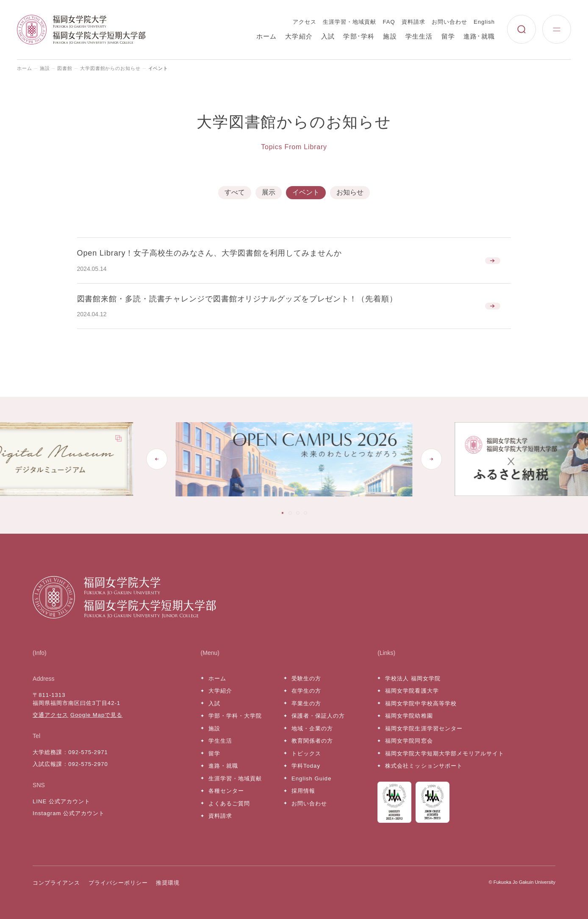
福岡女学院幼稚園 (409, 716)
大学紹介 (299, 36)
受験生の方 (306, 678)
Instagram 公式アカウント (69, 813)
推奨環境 (168, 883)
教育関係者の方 (312, 741)
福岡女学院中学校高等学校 (421, 703)
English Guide (311, 778)
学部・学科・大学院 (235, 716)
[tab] (283, 513)
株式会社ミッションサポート (424, 766)
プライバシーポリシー (118, 883)
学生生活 (419, 36)
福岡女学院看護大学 (412, 691)
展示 (269, 192)
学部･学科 (359, 36)
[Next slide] (431, 459)
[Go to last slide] (157, 459)
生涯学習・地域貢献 (349, 22)
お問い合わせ (449, 22)
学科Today (306, 766)
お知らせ (350, 192)
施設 (390, 36)
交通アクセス (50, 715)
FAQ (389, 22)
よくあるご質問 (229, 803)
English (484, 22)
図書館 (65, 68)
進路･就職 (479, 36)
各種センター (226, 791)
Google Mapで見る (96, 715)
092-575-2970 (88, 764)
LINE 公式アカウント (61, 801)
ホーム (267, 36)
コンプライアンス (56, 883)
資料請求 (413, 22)
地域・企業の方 (312, 728)
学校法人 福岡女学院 (413, 678)
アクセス (305, 22)
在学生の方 (306, 691)
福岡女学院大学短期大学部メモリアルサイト (445, 753)
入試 (328, 36)
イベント (306, 192)
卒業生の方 (306, 703)
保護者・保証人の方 (318, 716)
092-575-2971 (88, 752)
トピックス (306, 753)
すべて (235, 192)
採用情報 (303, 791)
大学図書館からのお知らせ (110, 68)
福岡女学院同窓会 (409, 741)
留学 (448, 36)
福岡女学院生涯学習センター (424, 728)
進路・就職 (223, 766)
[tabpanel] (303, 459)
